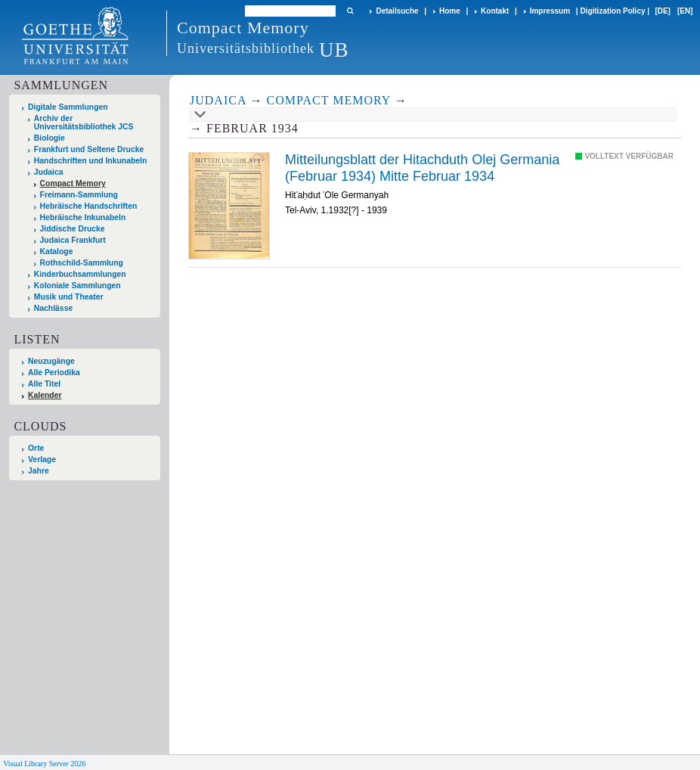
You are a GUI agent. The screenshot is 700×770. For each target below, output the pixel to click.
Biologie (50, 138)
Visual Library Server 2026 (44, 764)
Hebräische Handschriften (89, 206)
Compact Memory (73, 183)
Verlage (42, 460)
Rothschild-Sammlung (82, 263)
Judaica (49, 172)
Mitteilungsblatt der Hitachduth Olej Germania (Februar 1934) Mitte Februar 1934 (422, 168)
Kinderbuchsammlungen (80, 274)
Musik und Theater (69, 297)
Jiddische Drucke (73, 229)
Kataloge (57, 251)
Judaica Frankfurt (73, 240)
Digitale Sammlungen (68, 107)
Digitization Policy (612, 11)
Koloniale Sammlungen (77, 286)
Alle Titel (44, 384)
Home (450, 11)
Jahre (39, 471)
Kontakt (495, 11)
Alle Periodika (54, 373)
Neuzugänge (51, 361)
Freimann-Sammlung (79, 195)
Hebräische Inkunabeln (83, 217)
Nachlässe (53, 308)
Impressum (550, 11)
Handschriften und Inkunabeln (91, 161)
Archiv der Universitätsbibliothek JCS (84, 123)
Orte (36, 448)
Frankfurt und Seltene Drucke (89, 149)
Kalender (45, 395)
